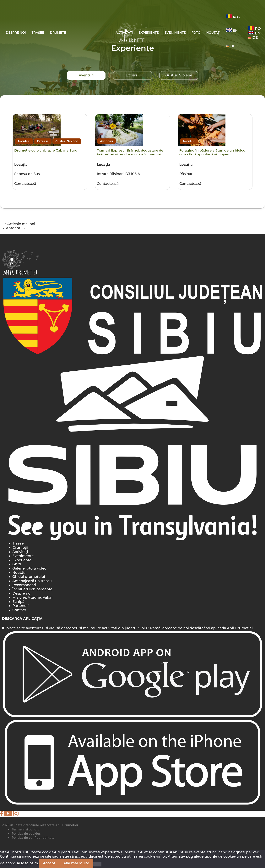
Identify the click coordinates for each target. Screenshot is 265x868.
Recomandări (24, 585)
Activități (20, 552)
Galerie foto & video (29, 568)
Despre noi (16, 33)
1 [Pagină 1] (22, 228)
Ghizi (17, 564)
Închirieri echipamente (32, 589)
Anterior (12, 228)
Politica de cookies (26, 833)
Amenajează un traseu (32, 581)
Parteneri (21, 606)
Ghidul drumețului (29, 577)
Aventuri (86, 75)
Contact (19, 610)
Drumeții (58, 33)
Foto (196, 33)
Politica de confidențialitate (33, 837)
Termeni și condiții (26, 829)
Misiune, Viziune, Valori (32, 597)
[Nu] (97, 864)
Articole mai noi (21, 224)
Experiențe (149, 33)
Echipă (18, 602)
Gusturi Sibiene (179, 75)
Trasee (38, 33)
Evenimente (175, 33)
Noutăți (213, 33)
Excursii (132, 75)
